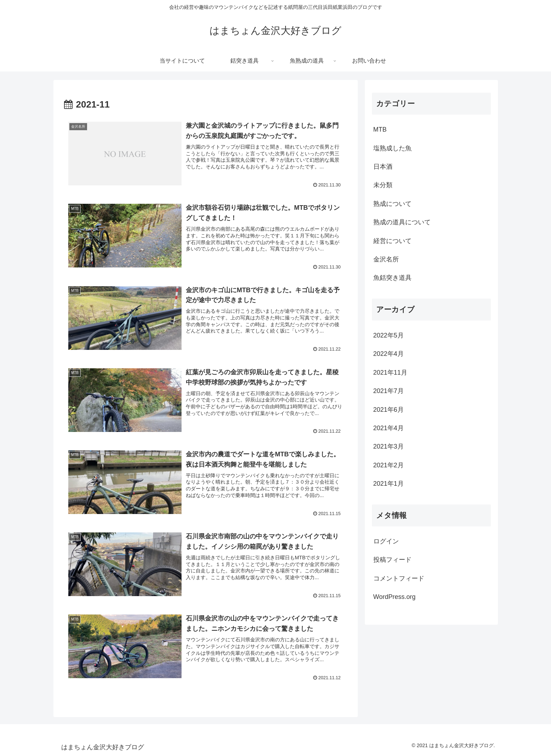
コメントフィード (399, 578)
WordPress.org (395, 597)
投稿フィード (392, 560)
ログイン (386, 541)
